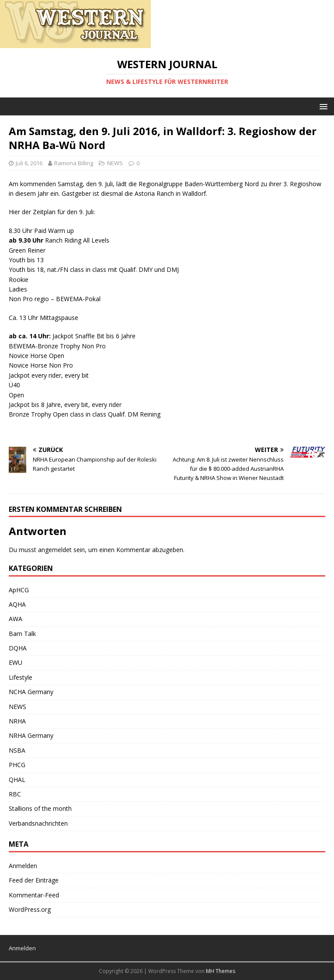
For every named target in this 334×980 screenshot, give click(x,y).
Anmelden (23, 866)
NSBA (17, 750)
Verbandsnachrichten (38, 823)
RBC (15, 794)
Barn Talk (22, 634)
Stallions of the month (40, 808)
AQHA (17, 604)
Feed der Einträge (34, 880)
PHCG (17, 765)
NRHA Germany (31, 735)
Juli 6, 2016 (29, 163)
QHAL (17, 780)
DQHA (18, 648)
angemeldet (55, 550)
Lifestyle (21, 677)
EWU (16, 662)
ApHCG (19, 590)
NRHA (17, 721)
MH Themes (221, 971)
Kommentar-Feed (34, 895)
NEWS (115, 163)
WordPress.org (30, 909)
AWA (16, 619)
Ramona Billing (74, 163)
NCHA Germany (31, 692)
